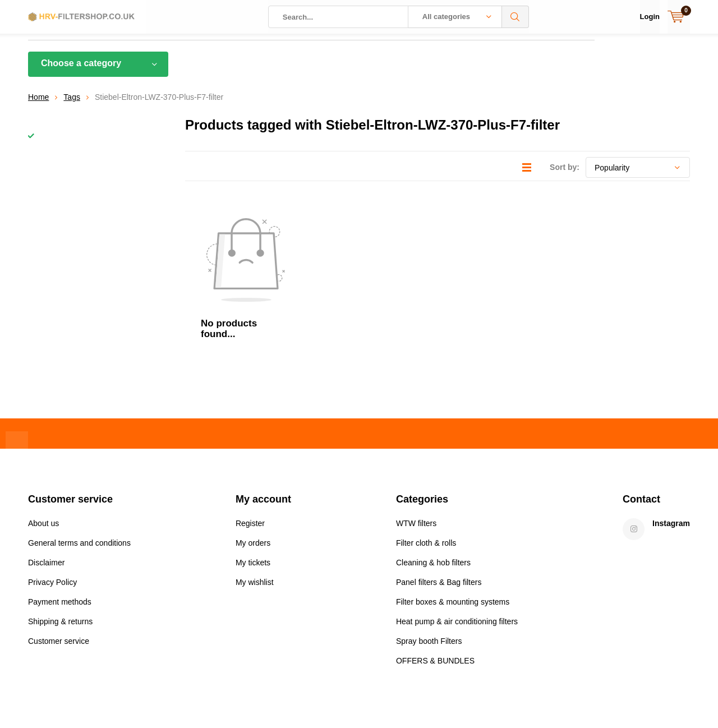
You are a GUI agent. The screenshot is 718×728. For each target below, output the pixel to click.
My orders (253, 475)
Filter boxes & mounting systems (453, 534)
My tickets (253, 495)
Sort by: (565, 176)
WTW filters (416, 455)
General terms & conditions (601, 698)
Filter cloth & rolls (426, 475)
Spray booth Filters (429, 573)
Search (516, 17)
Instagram (671, 455)
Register (250, 455)
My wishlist (255, 514)
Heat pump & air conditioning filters (457, 554)
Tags (72, 105)
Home (38, 105)
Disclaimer (46, 495)
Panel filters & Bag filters (439, 514)
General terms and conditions (79, 475)
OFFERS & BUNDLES (435, 593)
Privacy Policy (52, 514)
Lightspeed (124, 698)
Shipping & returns (60, 554)
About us (43, 455)
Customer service (59, 573)
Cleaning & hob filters (433, 495)
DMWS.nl (203, 698)
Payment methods (60, 534)
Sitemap (676, 698)
